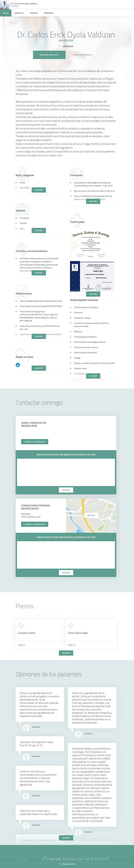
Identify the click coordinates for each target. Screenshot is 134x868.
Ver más (93, 376)
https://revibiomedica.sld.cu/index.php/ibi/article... (42, 301)
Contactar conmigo (82, 51)
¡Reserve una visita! (49, 51)
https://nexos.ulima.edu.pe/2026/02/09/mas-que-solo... (40, 328)
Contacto (19, 13)
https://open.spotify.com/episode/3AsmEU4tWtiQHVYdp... (45, 334)
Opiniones (49, 13)
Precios (34, 13)
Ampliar (91, 515)
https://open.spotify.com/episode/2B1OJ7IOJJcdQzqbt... (44, 306)
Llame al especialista (35, 442)
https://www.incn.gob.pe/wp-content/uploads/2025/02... (33, 313)
